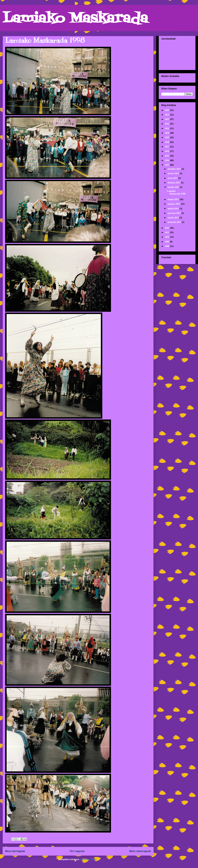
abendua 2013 (174, 169)
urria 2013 (173, 178)
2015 (167, 156)
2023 (167, 119)
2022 (167, 124)
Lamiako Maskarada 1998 (45, 40)
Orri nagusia (77, 851)
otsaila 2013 (173, 218)
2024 (167, 115)
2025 (167, 110)
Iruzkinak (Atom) (88, 859)
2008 (167, 246)
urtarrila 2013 (175, 222)
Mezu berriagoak (15, 851)
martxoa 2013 (174, 213)
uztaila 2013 (173, 187)
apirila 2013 (173, 209)
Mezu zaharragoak (140, 851)
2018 (167, 142)
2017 (167, 147)
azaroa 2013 (173, 173)
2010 (167, 237)
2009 (167, 242)
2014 (167, 160)
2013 (167, 165)
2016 (167, 151)
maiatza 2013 (174, 204)
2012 (167, 228)
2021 (167, 128)
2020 (167, 133)
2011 (167, 232)
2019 (167, 137)
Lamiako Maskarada (75, 19)
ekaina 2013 (173, 199)
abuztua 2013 (174, 183)
